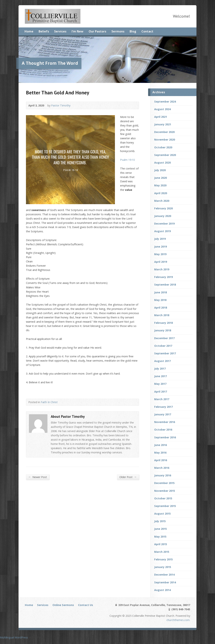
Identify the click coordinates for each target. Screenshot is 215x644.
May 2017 (160, 384)
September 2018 (165, 285)
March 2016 (162, 468)
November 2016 (165, 422)
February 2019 (163, 277)
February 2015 (163, 559)
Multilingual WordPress (14, 637)
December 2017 (164, 338)
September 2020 (165, 155)
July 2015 (160, 521)
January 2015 (163, 567)
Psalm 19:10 (127, 160)
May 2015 (160, 537)
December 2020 (164, 132)
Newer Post (38, 477)
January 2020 (163, 216)
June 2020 (161, 178)
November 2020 (165, 140)
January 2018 (163, 330)
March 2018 (162, 315)
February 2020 (163, 208)
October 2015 (163, 498)
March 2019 (162, 269)
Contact (147, 31)
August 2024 (162, 109)
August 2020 (162, 163)
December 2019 (164, 224)
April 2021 (161, 117)
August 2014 (162, 590)
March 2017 (162, 399)
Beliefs (44, 31)
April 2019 (161, 262)
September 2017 (165, 353)
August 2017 (162, 361)
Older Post (128, 477)
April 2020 (161, 193)
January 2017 (163, 414)
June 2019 (161, 247)
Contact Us (86, 605)
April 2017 (161, 392)
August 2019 (162, 231)
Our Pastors (97, 31)
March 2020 (162, 201)
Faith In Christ (49, 402)
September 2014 (165, 582)
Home (29, 31)
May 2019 (160, 254)
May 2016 (160, 453)
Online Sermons (63, 605)
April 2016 (161, 460)
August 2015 (162, 514)
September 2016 (165, 437)
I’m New (77, 31)
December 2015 (164, 483)
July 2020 (160, 170)
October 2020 (163, 147)
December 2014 (164, 575)
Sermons (118, 31)
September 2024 (165, 102)
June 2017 (161, 376)
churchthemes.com (178, 620)
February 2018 (163, 323)
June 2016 (161, 445)
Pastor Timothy (61, 105)
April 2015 (161, 544)
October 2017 (163, 346)
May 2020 (160, 185)
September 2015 (165, 506)
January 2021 (163, 124)
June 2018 (161, 292)
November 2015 (165, 491)
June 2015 (161, 529)
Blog (133, 31)
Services (60, 31)
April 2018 (161, 308)
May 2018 (160, 300)
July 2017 (160, 369)
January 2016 (163, 475)
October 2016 (163, 430)
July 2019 (160, 239)
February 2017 (163, 407)
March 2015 (162, 552)
